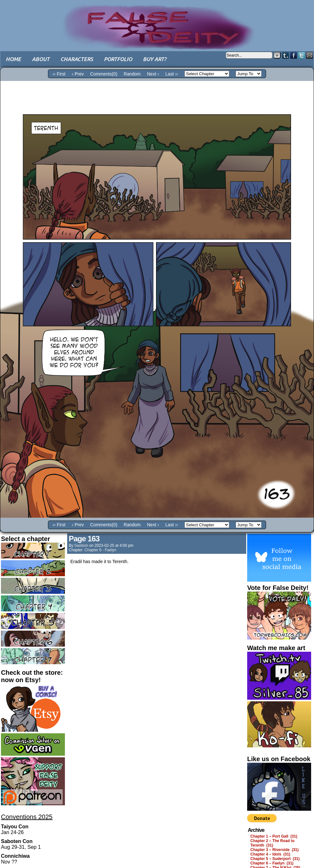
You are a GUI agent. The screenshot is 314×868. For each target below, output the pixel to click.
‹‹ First (59, 74)
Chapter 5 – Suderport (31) (275, 859)
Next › (153, 74)
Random (132, 74)
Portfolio (118, 59)
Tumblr (286, 55)
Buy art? (155, 59)
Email (310, 55)
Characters (77, 59)
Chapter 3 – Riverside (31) (275, 850)
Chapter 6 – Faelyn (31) (272, 863)
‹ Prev (78, 74)
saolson (81, 545)
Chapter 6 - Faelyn (100, 550)
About (41, 59)
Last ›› (172, 74)
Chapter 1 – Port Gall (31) (274, 836)
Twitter (302, 55)
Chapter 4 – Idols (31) (270, 854)
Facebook (294, 55)
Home (13, 59)
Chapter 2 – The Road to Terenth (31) (272, 843)
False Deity (157, 21)
